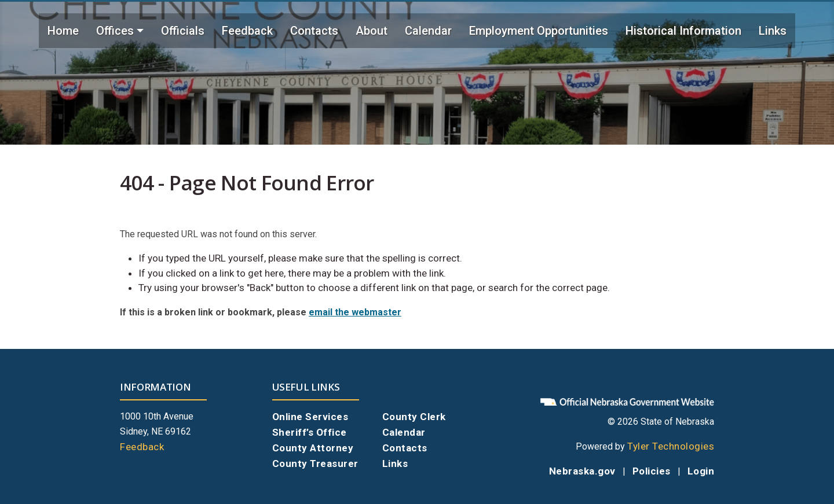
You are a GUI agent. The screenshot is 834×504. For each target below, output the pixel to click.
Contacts (314, 31)
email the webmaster (355, 312)
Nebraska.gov (582, 471)
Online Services (310, 417)
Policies (652, 471)
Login (701, 471)
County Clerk (414, 417)
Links (773, 31)
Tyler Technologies (671, 446)
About (372, 31)
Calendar (428, 31)
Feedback (247, 31)
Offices (115, 31)
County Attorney (313, 448)
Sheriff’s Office (310, 432)
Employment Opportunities (539, 31)
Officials (183, 31)
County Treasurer (315, 463)
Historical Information (683, 31)
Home (63, 31)
